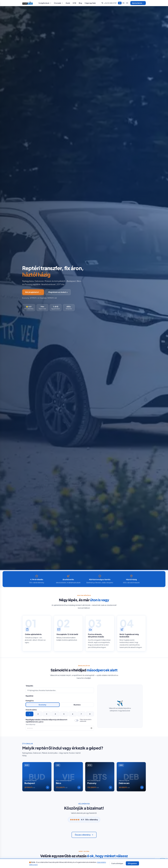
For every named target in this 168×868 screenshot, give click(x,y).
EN (123, 3)
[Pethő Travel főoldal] (28, 3)
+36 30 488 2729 (109, 3)
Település (29, 686)
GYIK (74, 3)
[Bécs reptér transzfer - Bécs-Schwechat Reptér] (68, 778)
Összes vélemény (84, 836)
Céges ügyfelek (90, 3)
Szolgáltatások (45, 3)
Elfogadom (132, 863)
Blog (80, 3)
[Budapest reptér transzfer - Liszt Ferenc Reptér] (37, 778)
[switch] (84, 720)
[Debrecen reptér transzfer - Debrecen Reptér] (131, 778)
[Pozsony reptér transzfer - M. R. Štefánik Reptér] (100, 778)
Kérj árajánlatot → (33, 292)
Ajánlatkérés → (138, 3)
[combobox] (60, 690)
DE (127, 3)
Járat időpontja (30, 724)
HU (120, 3)
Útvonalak (59, 3)
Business (77, 705)
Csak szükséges (117, 863)
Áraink (68, 3)
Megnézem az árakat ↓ (58, 292)
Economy (43, 705)
